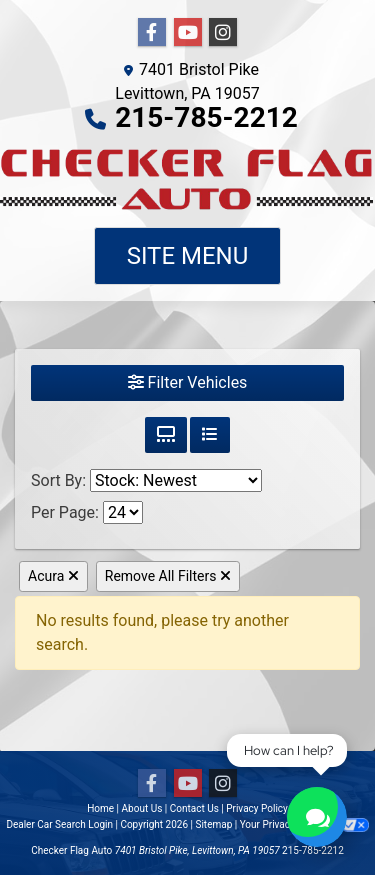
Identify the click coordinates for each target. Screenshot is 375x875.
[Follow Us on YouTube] (188, 33)
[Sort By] (176, 480)
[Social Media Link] (223, 33)
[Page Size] (123, 512)
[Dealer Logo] (187, 178)
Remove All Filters (168, 576)
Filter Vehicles (188, 382)
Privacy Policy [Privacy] (257, 808)
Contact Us (194, 808)
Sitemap (213, 824)
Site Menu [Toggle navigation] (188, 256)
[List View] (210, 435)
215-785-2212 (206, 117)
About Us (142, 808)
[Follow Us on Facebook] (152, 33)
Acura (53, 576)
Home (100, 808)
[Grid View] (166, 435)
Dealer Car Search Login (59, 824)
